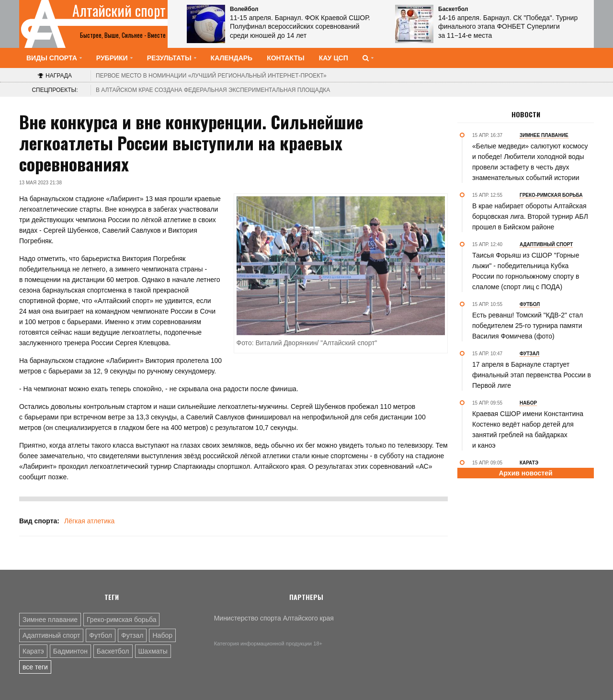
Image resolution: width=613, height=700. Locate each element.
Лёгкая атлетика (89, 521)
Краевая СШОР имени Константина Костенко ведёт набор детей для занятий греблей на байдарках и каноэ (528, 429)
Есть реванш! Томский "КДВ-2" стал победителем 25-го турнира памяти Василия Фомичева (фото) (528, 326)
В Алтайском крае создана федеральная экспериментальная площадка (213, 90)
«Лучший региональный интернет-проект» (211, 76)
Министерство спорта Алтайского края (274, 618)
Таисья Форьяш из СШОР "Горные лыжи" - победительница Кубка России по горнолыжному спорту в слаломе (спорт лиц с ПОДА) (526, 271)
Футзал (132, 635)
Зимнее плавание (50, 620)
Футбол (101, 635)
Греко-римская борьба (121, 620)
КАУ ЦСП (334, 58)
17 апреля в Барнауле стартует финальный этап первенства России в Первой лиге (532, 375)
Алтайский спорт (119, 11)
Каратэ (33, 651)
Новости (526, 114)
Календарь (232, 58)
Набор (162, 635)
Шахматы (153, 651)
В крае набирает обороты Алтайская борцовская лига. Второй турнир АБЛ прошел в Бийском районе (530, 216)
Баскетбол (113, 651)
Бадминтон (70, 651)
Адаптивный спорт (51, 635)
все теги (35, 667)
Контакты (285, 58)
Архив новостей (525, 473)
